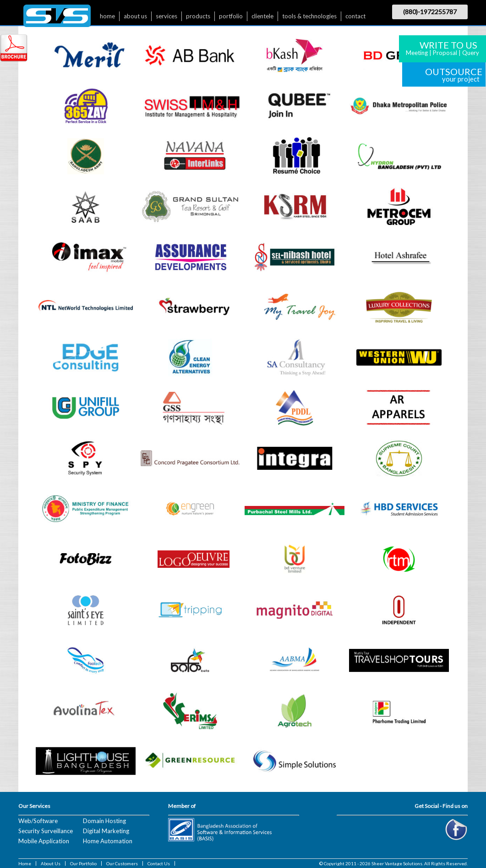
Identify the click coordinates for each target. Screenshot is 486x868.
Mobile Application (44, 841)
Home (25, 863)
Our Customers (122, 863)
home (107, 16)
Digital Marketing (106, 831)
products (198, 16)
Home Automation (108, 841)
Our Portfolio (83, 863)
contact (355, 16)
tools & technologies (309, 16)
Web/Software (38, 821)
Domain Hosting (104, 821)
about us (135, 16)
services (167, 16)
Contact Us (159, 863)
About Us (51, 863)
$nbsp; (57, 18)
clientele (262, 16)
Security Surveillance (46, 831)
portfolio (231, 16)
